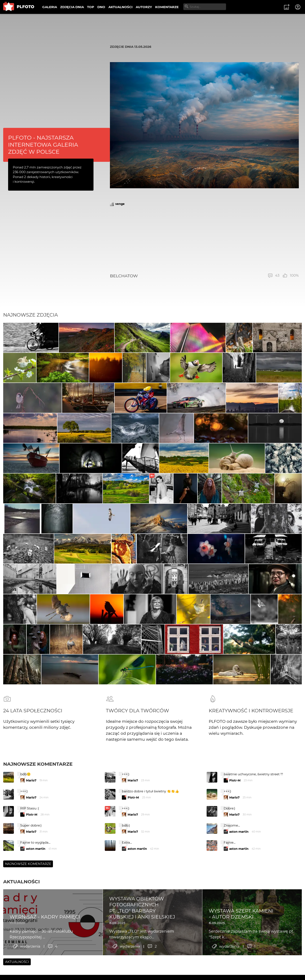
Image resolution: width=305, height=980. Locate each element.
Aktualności (21, 909)
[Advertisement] (204, 240)
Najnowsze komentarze (38, 791)
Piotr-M (235, 808)
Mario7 (31, 808)
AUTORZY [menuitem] (144, 7)
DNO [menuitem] (101, 7)
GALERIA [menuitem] (50, 7)
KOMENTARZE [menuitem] (167, 7)
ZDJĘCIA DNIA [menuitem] (72, 7)
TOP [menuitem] (91, 7)
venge (120, 204)
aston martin (239, 859)
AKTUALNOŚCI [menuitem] (120, 7)
